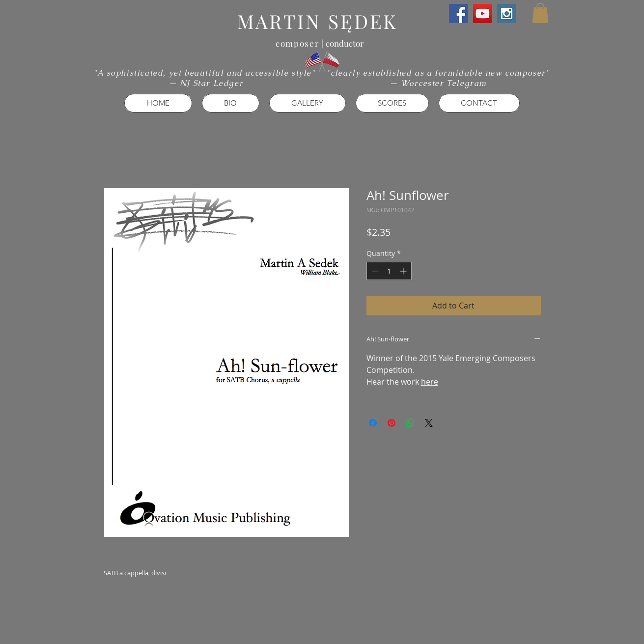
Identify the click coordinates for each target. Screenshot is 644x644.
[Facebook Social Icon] (459, 14)
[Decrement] (374, 271)
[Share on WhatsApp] (410, 423)
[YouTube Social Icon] (483, 14)
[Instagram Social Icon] (507, 14)
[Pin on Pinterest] (392, 423)
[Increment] (404, 271)
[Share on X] (429, 423)
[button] (540, 13)
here (430, 382)
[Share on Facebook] (373, 423)
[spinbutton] (389, 271)
